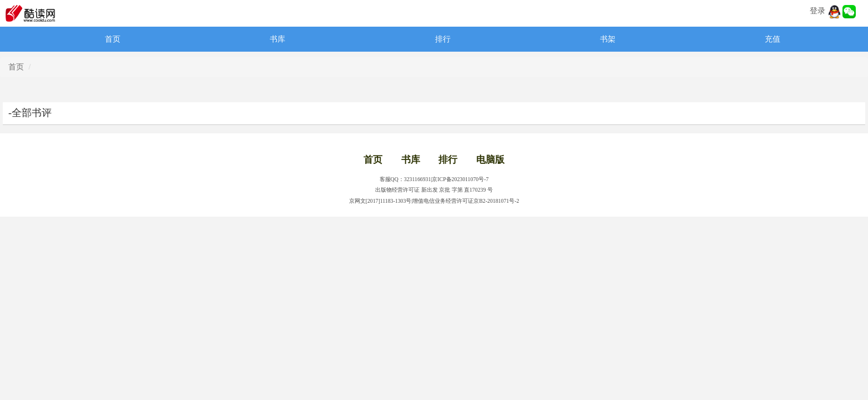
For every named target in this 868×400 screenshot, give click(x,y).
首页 (113, 39)
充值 (773, 39)
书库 (277, 39)
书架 (608, 39)
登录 (817, 11)
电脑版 (490, 160)
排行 (443, 39)
